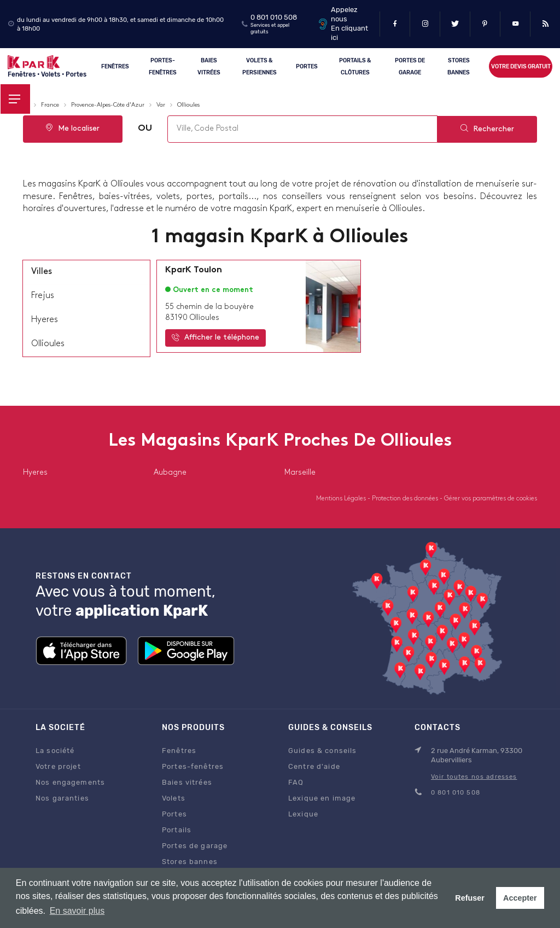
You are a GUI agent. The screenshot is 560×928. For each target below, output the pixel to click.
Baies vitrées (209, 66)
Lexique (303, 814)
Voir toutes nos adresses (474, 777)
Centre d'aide (314, 766)
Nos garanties (62, 798)
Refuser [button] (470, 898)
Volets (174, 798)
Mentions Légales (342, 499)
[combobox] (302, 129)
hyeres (45, 320)
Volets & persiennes (259, 66)
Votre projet (58, 766)
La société (55, 751)
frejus (43, 296)
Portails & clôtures (355, 66)
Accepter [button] (520, 898)
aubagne (170, 473)
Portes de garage (410, 66)
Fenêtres (115, 66)
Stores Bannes (459, 66)
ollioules (48, 344)
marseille (300, 473)
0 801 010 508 (274, 17)
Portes (307, 66)
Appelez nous (344, 14)
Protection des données (406, 499)
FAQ (296, 782)
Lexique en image (322, 798)
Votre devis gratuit (520, 66)
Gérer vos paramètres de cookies (491, 499)
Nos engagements (70, 782)
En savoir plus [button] (77, 911)
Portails (177, 830)
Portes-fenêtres (163, 66)
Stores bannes (190, 862)
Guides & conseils (322, 751)
